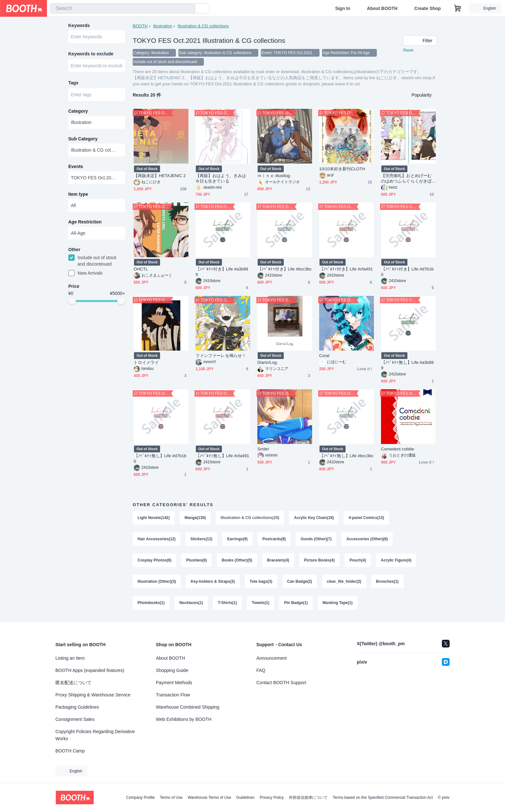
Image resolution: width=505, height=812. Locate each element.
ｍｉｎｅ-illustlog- (274, 176)
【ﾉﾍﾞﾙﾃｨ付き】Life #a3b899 (222, 272)
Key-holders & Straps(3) (213, 581)
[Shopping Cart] (458, 8)
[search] (189, 9)
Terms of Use (171, 798)
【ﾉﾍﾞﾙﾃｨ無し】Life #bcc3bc (346, 456)
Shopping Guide (172, 670)
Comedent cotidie (397, 449)
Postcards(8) (274, 539)
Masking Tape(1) (338, 603)
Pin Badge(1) (296, 603)
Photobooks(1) (151, 603)
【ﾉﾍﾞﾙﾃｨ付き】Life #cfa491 (346, 269)
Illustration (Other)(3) (157, 581)
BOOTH (140, 26)
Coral (324, 356)
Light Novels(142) (154, 518)
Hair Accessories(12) (157, 539)
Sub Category (83, 139)
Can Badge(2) (300, 581)
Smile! (263, 449)
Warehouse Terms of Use (210, 798)
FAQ (261, 670)
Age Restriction (85, 222)
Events (76, 166)
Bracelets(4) (278, 560)
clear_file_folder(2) (344, 581)
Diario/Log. (268, 362)
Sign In (343, 8)
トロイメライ (146, 362)
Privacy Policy (272, 798)
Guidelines (246, 798)
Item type (78, 194)
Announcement (272, 658)
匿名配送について (73, 683)
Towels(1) (261, 603)
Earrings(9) (237, 539)
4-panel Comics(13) (366, 518)
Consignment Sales (75, 719)
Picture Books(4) (319, 560)
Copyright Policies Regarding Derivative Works (95, 735)
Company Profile (140, 798)
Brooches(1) (387, 581)
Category (78, 111)
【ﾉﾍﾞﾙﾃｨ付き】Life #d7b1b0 (407, 272)
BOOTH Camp (70, 751)
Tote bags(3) (261, 581)
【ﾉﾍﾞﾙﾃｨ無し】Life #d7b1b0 (160, 458)
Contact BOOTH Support (281, 683)
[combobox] (123, 8)
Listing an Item (70, 658)
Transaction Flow (173, 695)
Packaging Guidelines (77, 707)
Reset (408, 50)
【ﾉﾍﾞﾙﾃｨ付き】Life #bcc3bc (285, 269)
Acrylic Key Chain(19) (314, 518)
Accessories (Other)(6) (367, 539)
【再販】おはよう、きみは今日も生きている (221, 178)
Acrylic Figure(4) (396, 560)
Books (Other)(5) (237, 560)
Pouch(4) (358, 560)
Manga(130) (195, 518)
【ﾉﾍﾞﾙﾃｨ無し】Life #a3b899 (407, 365)
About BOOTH (382, 8)
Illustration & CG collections (203, 26)
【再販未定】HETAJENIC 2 (160, 176)
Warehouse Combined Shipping (188, 707)
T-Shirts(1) (227, 603)
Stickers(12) (201, 539)
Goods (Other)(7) (316, 539)
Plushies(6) (196, 560)
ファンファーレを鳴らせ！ (221, 356)
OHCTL (141, 269)
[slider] (72, 301)
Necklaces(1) (191, 603)
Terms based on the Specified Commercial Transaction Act (383, 798)
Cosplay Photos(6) (154, 560)
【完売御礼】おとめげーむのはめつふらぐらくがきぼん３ (406, 179)
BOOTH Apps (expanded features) (90, 670)
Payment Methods (174, 683)
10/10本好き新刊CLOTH (342, 169)
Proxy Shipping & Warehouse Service (93, 695)
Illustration (162, 26)
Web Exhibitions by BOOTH (184, 719)
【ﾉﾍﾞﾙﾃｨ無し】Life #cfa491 (222, 456)
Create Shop (427, 8)
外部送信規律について (308, 798)
